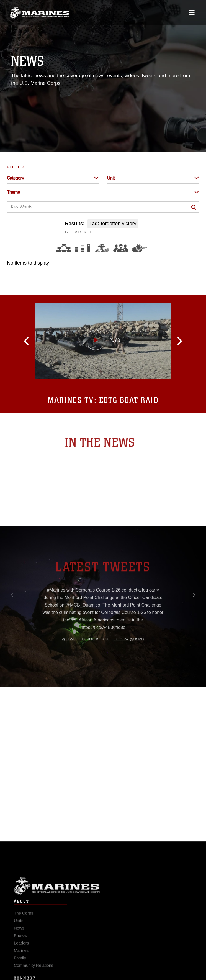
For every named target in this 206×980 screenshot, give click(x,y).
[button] (31, 341)
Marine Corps (103, 891)
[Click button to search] (194, 207)
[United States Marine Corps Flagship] (39, 13)
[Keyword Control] (103, 207)
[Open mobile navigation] (192, 13)
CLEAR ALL (79, 232)
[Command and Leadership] (121, 248)
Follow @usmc (129, 656)
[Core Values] (102, 248)
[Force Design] (64, 248)
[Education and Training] (83, 248)
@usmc (69, 656)
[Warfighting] (140, 248)
